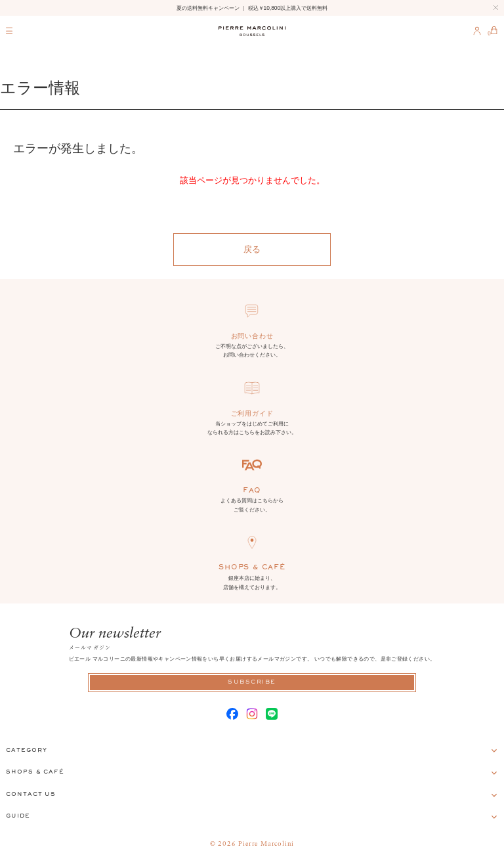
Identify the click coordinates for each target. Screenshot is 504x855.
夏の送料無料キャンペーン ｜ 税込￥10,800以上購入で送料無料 (252, 8)
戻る (252, 249)
